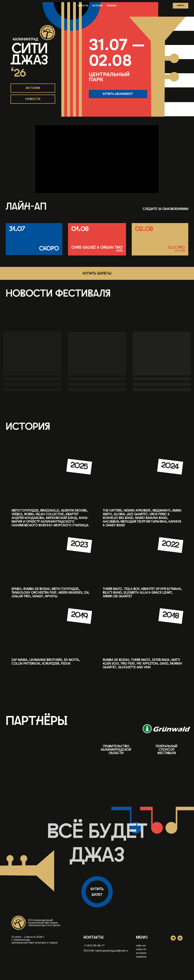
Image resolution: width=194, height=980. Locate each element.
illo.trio (177, 248)
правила (112, 6)
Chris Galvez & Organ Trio (97, 248)
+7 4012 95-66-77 (94, 946)
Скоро (49, 249)
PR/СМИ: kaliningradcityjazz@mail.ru (106, 951)
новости (83, 6)
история (97, 6)
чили (119, 251)
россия (180, 251)
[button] (181, 6)
